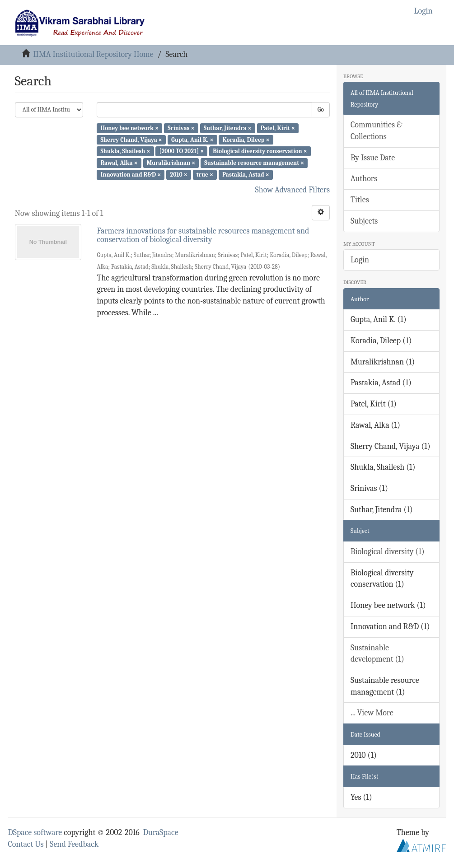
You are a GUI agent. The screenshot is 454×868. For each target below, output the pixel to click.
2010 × (178, 175)
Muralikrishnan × (171, 163)
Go (321, 110)
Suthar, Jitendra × (228, 128)
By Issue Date (373, 158)
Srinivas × (181, 128)
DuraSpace (161, 833)
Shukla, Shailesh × (125, 151)
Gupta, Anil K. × (192, 139)
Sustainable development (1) (377, 654)
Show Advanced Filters (293, 190)
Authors (364, 179)
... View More (372, 713)
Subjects (364, 221)
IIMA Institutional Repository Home (93, 54)
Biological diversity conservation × (260, 151)
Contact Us (26, 844)
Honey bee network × (129, 128)
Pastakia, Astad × (246, 175)
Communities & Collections (376, 131)
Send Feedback (74, 844)
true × (205, 175)
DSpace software (35, 833)
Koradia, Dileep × (246, 139)
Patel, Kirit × (278, 128)
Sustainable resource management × (254, 163)
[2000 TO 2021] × (182, 151)
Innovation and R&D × (131, 175)
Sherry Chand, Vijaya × (131, 139)
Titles (360, 200)
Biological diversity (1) (388, 552)
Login (360, 260)
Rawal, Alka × (119, 163)
